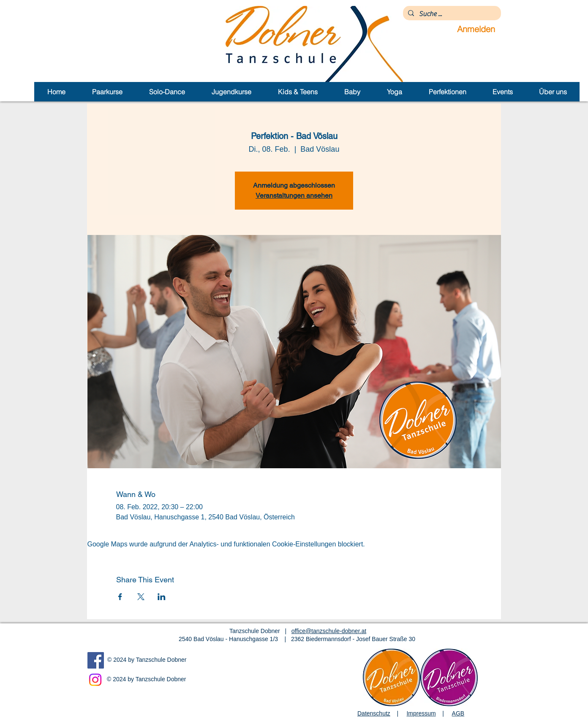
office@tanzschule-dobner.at (329, 631)
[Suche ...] (451, 14)
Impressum (421, 713)
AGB (458, 713)
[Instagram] (95, 680)
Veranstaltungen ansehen (294, 195)
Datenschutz (374, 713)
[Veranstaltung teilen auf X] (141, 597)
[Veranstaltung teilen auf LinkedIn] (162, 597)
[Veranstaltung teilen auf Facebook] (120, 597)
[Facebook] (96, 660)
